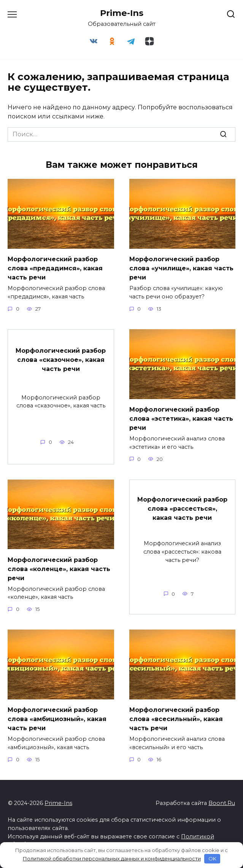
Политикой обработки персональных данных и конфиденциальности (112, 859)
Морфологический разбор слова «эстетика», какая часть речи (181, 419)
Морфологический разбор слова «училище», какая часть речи (181, 268)
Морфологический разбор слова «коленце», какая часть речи (59, 569)
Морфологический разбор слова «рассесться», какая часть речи (182, 509)
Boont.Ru (222, 803)
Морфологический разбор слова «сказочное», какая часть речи (61, 359)
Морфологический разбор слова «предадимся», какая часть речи (55, 268)
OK (212, 859)
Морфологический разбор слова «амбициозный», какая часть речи (57, 719)
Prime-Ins (122, 13)
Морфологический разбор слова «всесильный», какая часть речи (176, 719)
